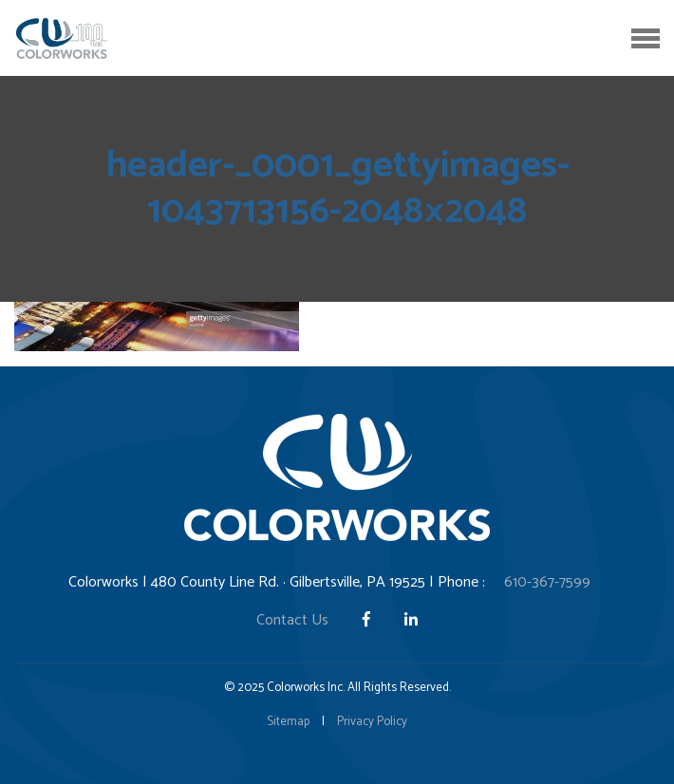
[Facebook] (368, 620)
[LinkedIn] (411, 620)
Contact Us (292, 620)
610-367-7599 (547, 582)
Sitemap (288, 722)
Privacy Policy (372, 722)
